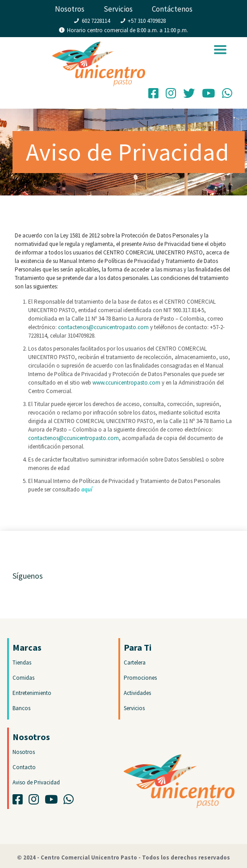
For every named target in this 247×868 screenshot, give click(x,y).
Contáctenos (172, 9)
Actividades (137, 693)
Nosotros (70, 9)
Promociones (140, 678)
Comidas (23, 678)
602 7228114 (96, 21)
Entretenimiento (32, 693)
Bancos (21, 708)
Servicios (118, 9)
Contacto (24, 767)
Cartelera (135, 663)
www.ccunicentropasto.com (126, 383)
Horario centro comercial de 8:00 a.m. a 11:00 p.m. (128, 30)
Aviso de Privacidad (36, 782)
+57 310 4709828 (147, 21)
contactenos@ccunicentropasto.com (103, 327)
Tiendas (22, 663)
